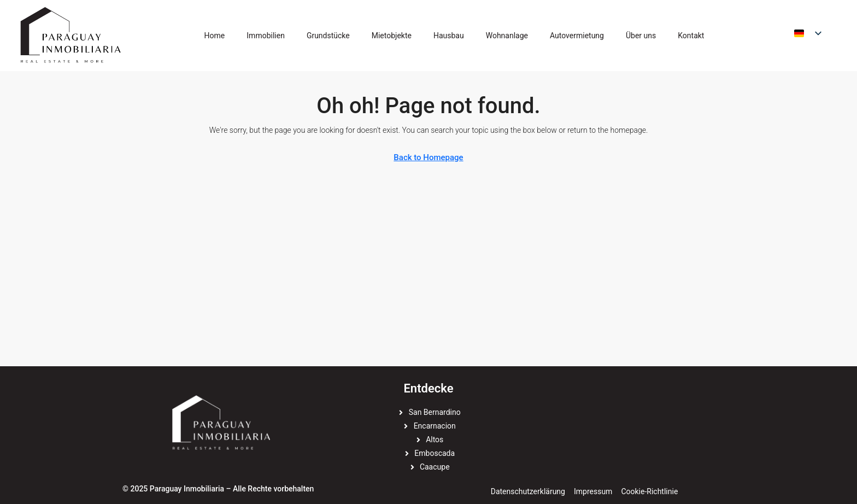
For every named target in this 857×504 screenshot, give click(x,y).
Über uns (641, 36)
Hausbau (449, 36)
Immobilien (266, 36)
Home (215, 36)
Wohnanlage (507, 36)
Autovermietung (577, 36)
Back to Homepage (428, 157)
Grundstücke (328, 36)
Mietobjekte (392, 36)
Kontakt (691, 36)
